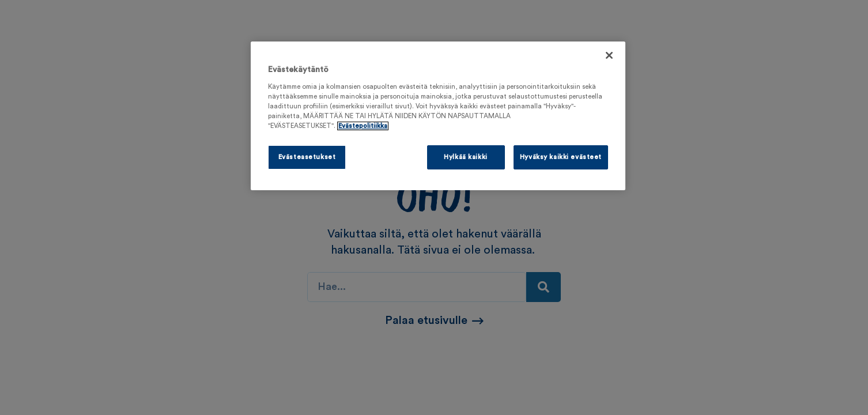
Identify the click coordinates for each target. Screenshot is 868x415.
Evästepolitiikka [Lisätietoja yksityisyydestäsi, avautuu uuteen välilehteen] (363, 126)
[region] (438, 116)
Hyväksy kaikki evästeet (561, 157)
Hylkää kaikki (465, 157)
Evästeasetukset (307, 157)
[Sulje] (609, 55)
